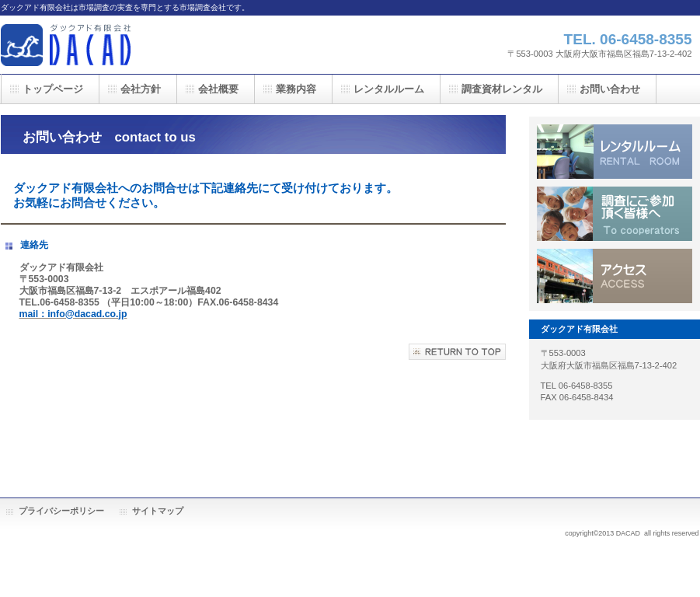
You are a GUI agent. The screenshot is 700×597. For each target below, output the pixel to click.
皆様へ (615, 214)
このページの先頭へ (457, 352)
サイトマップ (158, 511)
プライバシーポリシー (61, 511)
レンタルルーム (615, 152)
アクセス (615, 276)
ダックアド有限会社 (156, 45)
